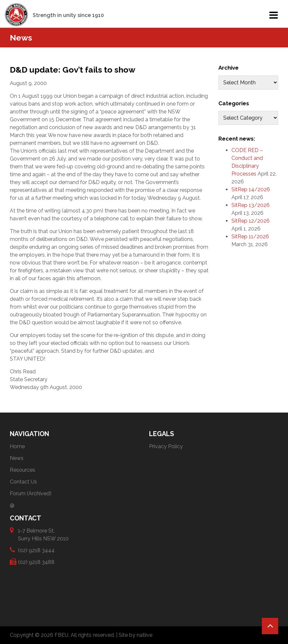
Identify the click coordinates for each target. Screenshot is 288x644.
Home (17, 446)
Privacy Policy (166, 446)
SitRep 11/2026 (250, 237)
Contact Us (23, 482)
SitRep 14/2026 (251, 189)
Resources (23, 470)
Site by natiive (136, 635)
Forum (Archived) (31, 493)
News (17, 458)
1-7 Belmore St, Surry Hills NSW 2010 (43, 534)
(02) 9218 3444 (36, 550)
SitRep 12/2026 (251, 221)
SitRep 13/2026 (251, 205)
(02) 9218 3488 (36, 562)
